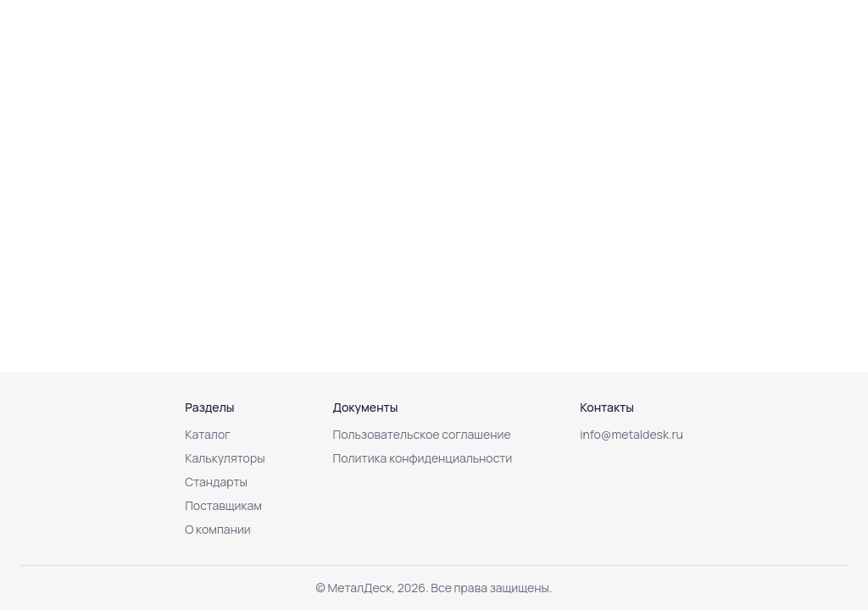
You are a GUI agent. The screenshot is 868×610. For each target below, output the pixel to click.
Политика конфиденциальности (423, 458)
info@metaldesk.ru (632, 434)
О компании (218, 529)
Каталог (208, 434)
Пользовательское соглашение (422, 434)
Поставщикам (223, 505)
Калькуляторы (225, 458)
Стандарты (216, 482)
